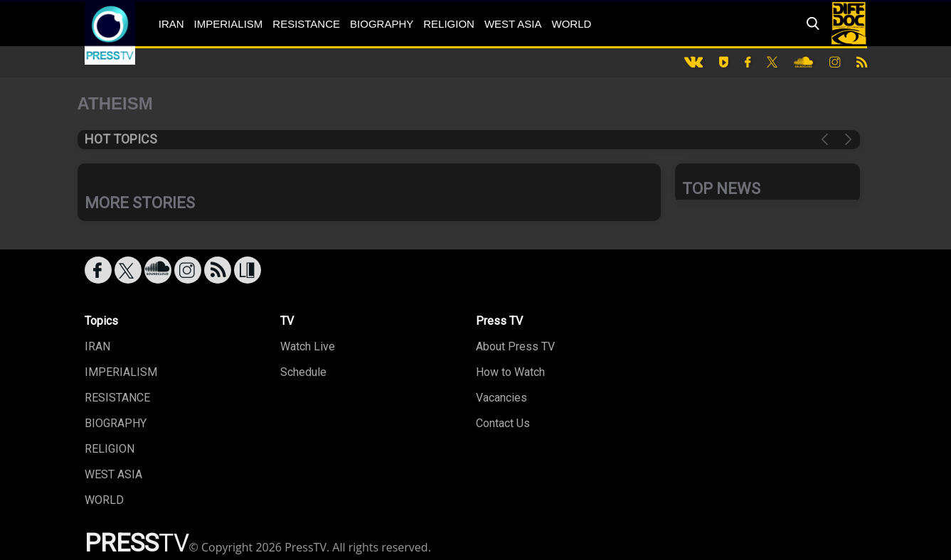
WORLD (572, 24)
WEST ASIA (513, 24)
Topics (101, 321)
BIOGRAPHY (382, 24)
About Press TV (515, 346)
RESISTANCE (306, 24)
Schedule (303, 372)
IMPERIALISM (229, 24)
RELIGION (449, 24)
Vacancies (501, 398)
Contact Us (503, 423)
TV (287, 321)
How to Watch (510, 372)
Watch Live (308, 346)
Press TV (499, 321)
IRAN (171, 24)
